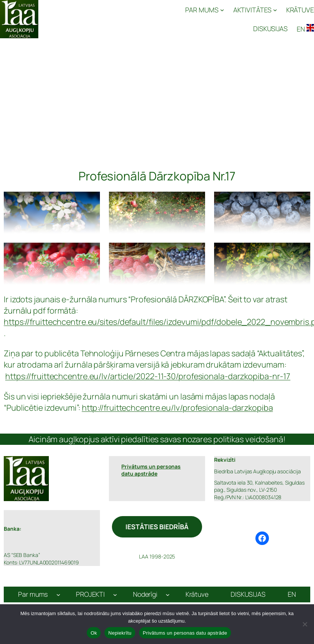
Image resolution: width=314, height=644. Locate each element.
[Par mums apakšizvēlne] (58, 595)
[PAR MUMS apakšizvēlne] (205, 10)
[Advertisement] (157, 95)
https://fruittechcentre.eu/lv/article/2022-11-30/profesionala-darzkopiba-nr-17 (148, 376)
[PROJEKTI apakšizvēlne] (115, 595)
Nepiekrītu (120, 633)
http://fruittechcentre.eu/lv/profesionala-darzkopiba (177, 408)
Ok (94, 633)
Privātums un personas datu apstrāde (185, 633)
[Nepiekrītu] (305, 624)
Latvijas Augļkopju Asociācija (81, 19)
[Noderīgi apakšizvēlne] (168, 595)
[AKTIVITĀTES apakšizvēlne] (255, 10)
